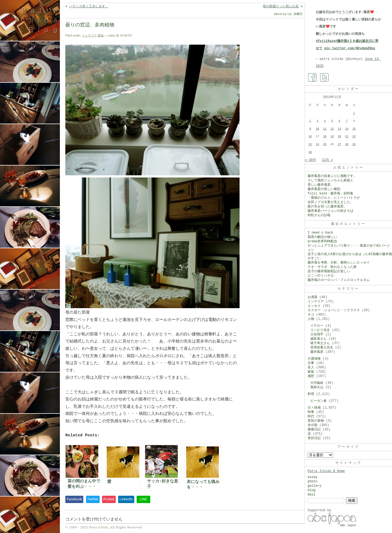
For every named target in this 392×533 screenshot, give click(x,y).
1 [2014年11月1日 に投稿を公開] (354, 113)
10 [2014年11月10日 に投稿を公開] (317, 129)
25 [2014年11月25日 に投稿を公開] (325, 144)
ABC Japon (348, 525)
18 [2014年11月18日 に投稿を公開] (325, 137)
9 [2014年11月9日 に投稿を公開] (310, 129)
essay (313, 477)
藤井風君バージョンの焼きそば (330, 211)
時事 (311, 412)
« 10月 (310, 160)
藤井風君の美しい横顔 (324, 189)
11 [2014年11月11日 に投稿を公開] (325, 129)
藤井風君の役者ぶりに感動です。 (332, 176)
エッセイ (314, 306)
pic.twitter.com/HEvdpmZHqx (350, 48)
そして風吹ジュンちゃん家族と (330, 180)
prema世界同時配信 (322, 241)
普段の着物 (316, 421)
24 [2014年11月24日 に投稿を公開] (317, 144)
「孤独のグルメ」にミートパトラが (334, 198)
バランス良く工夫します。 (89, 7)
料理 (311, 394)
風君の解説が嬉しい (322, 237)
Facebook (74, 499)
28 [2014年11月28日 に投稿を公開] (347, 144)
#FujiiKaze (326, 41)
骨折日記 (314, 438)
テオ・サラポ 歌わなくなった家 (332, 267)
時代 (311, 416)
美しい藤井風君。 (321, 185)
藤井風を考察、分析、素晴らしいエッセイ (339, 263)
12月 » (327, 160)
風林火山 (317, 387)
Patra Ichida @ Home (326, 471)
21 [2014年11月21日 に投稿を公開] (347, 137)
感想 (311, 376)
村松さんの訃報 (319, 215)
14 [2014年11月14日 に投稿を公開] (347, 129)
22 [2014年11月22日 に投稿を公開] (354, 137)
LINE (143, 499)
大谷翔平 (317, 335)
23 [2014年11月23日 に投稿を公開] (310, 144)
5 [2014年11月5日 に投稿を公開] (332, 121)
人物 (311, 319)
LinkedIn (126, 499)
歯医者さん (318, 339)
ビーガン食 (318, 401)
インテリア (89, 35)
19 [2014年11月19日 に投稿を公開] (332, 137)
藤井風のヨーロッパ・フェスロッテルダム (339, 280)
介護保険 (314, 359)
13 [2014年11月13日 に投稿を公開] (339, 129)
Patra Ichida (99, 527)
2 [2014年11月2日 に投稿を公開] (310, 121)
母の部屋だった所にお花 (281, 7)
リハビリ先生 (320, 330)
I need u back (320, 233)
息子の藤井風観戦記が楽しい (329, 271)
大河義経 (317, 383)
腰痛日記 (314, 430)
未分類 (313, 425)
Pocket (109, 499)
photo (313, 482)
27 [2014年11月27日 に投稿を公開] (339, 144)
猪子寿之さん (320, 343)
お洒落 (313, 297)
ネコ (311, 315)
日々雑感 (314, 408)
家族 (101, 35)
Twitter (93, 499)
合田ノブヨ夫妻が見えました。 (330, 202)
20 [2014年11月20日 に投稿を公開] (339, 137)
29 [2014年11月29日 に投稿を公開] (354, 144)
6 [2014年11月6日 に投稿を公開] (339, 121)
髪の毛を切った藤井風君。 (327, 207)
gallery (314, 486)
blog (312, 490)
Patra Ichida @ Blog (36, 20)
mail (312, 495)
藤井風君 (317, 352)
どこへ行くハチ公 (321, 276)
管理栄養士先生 (322, 348)
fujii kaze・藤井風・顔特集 (330, 194)
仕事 (311, 363)
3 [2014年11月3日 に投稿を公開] (317, 121)
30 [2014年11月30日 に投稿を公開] (310, 152)
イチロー (317, 326)
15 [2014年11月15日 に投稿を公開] (354, 129)
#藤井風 (341, 41)
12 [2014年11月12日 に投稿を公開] (332, 129)
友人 (311, 367)
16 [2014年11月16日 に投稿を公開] (310, 137)
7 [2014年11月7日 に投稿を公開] (347, 121)
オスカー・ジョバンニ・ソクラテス (334, 310)
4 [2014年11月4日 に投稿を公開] (325, 121)
